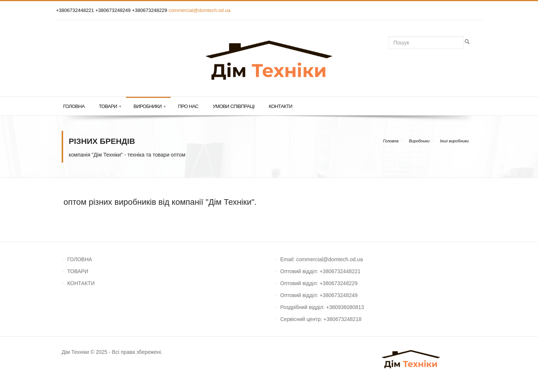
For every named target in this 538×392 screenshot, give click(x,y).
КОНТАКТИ (81, 283)
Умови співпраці (234, 106)
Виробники (149, 107)
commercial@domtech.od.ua (200, 10)
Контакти (280, 106)
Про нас (188, 106)
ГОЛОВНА (80, 259)
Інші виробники (454, 141)
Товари (110, 107)
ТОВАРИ (78, 271)
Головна (74, 106)
